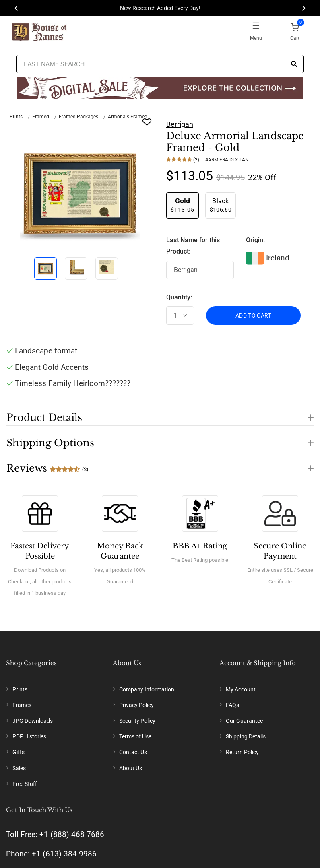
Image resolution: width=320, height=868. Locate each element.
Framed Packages (78, 117)
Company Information (147, 689)
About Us (131, 768)
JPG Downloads (33, 721)
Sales (19, 768)
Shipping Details (246, 736)
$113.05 (183, 205)
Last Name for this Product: (193, 246)
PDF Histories (29, 736)
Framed (41, 117)
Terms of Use (135, 736)
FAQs (232, 705)
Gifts (19, 752)
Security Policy (137, 721)
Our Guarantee (244, 721)
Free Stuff (25, 784)
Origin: (255, 240)
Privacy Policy (136, 705)
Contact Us (133, 752)
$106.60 (221, 205)
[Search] (294, 65)
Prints (16, 117)
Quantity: (179, 297)
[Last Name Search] (160, 64)
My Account (241, 689)
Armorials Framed (128, 117)
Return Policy (242, 752)
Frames (22, 705)
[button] (160, 413)
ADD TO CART (253, 315)
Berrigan (180, 124)
